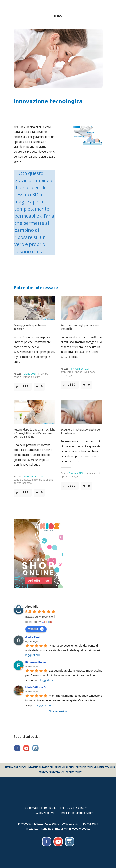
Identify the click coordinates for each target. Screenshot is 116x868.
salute (37, 377)
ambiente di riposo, (72, 372)
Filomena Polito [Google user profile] (36, 662)
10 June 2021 (29, 374)
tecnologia (67, 375)
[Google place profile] (32, 607)
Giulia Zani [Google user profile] (33, 637)
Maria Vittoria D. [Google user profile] (36, 687)
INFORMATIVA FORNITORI (41, 767)
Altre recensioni (58, 711)
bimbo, (45, 374)
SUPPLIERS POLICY (85, 767)
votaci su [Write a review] (36, 629)
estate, (27, 480)
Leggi (25, 386)
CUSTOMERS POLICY (65, 767)
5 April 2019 (76, 473)
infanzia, (28, 377)
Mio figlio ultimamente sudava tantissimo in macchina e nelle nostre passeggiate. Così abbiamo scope (64, 700)
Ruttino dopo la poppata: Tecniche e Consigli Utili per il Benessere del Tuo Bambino (34, 433)
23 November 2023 (33, 477)
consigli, (18, 377)
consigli (74, 476)
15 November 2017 (80, 369)
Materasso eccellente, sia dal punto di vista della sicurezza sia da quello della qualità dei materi (64, 650)
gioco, (35, 480)
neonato (27, 483)
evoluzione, (90, 372)
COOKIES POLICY (74, 772)
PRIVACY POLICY (56, 772)
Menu (58, 15)
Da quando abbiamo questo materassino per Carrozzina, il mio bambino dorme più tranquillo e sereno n (64, 675)
